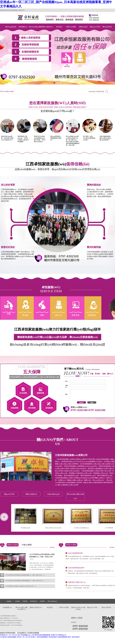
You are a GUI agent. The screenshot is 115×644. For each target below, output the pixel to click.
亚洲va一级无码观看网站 (40, 637)
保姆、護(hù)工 (108, 374)
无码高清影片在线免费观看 (58, 637)
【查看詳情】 (48, 569)
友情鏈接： (9, 601)
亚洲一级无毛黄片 (74, 637)
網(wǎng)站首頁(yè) (11, 29)
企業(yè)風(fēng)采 (53, 494)
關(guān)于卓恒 (95, 27)
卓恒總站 (17, 601)
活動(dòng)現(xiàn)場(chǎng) (83, 29)
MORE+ (52, 547)
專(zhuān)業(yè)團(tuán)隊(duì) (35, 29)
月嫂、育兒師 (95, 374)
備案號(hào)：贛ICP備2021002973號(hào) (11, 623)
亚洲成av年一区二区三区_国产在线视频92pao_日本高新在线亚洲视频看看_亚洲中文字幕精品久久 (33, 635)
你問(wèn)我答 (71, 27)
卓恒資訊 (59, 27)
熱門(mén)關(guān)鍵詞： (8, 91)
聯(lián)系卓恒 (107, 27)
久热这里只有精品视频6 (8, 637)
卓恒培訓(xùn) (34, 601)
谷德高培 (42, 601)
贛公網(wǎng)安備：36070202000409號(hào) (11, 625)
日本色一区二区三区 (24, 637)
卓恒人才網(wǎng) (52, 601)
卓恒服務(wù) (23, 27)
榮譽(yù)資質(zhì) (47, 27)
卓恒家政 (25, 601)
